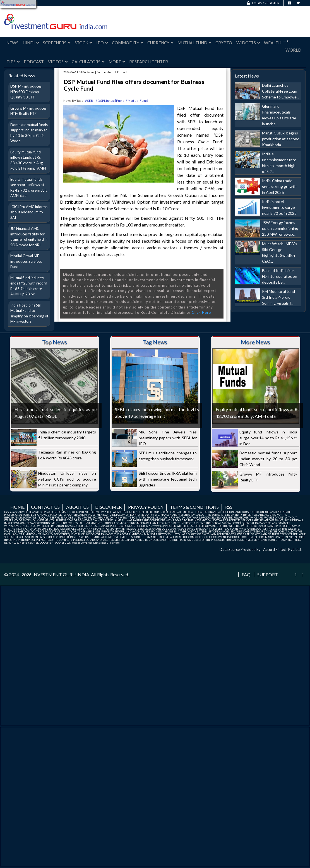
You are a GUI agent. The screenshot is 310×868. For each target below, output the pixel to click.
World (293, 50)
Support (268, 575)
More (117, 62)
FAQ (246, 575)
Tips (13, 62)
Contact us (45, 507)
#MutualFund (137, 101)
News (12, 43)
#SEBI (90, 101)
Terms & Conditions (194, 507)
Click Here (201, 312)
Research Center (149, 62)
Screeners (57, 43)
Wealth (273, 43)
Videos (58, 62)
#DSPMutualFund (110, 101)
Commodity (128, 43)
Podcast (34, 62)
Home (17, 507)
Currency (160, 43)
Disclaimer (108, 507)
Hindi (31, 43)
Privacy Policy (146, 507)
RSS (229, 507)
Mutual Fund (194, 43)
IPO (102, 43)
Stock (83, 43)
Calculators (88, 62)
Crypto (224, 43)
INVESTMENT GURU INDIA (61, 574)
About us (77, 507)
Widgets (248, 43)
